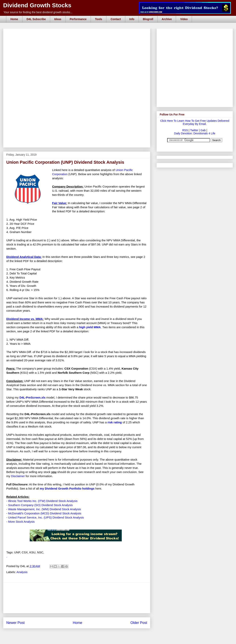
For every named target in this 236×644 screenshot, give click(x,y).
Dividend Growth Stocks (37, 5)
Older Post (139, 623)
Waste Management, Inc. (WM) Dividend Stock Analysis (44, 509)
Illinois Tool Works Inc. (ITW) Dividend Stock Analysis (43, 501)
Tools (99, 19)
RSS (185, 130)
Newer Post (15, 623)
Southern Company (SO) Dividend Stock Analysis (40, 505)
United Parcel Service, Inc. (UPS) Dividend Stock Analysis (46, 517)
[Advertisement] (77, 125)
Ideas (58, 19)
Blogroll (148, 19)
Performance (78, 19)
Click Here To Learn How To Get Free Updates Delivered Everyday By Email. (195, 122)
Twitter (194, 130)
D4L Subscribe (36, 19)
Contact (116, 19)
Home (14, 19)
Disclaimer (18, 476)
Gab (203, 130)
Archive (167, 19)
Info (132, 19)
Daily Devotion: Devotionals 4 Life (195, 133)
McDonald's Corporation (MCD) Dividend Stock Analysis (45, 513)
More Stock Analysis (21, 522)
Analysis (22, 572)
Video (184, 19)
